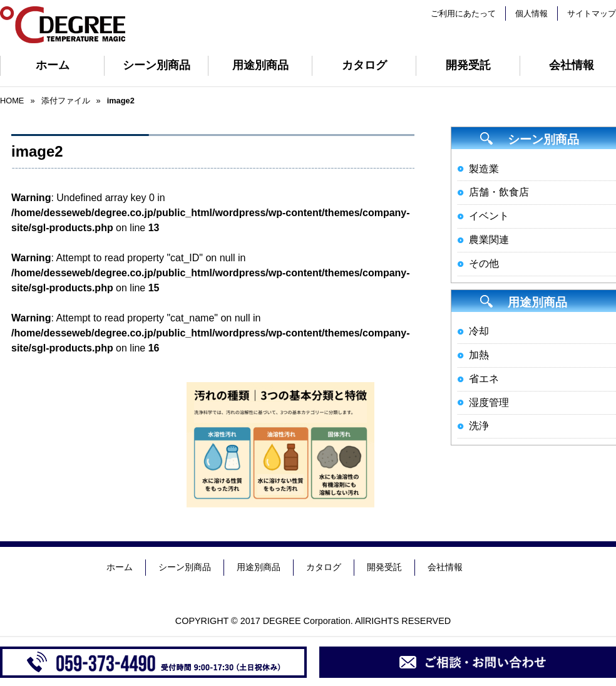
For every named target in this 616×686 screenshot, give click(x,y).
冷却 (479, 331)
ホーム (53, 65)
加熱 (479, 355)
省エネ (484, 379)
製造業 (484, 169)
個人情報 (531, 13)
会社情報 (445, 567)
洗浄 (479, 426)
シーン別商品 (157, 65)
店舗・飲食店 (499, 192)
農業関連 (489, 240)
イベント (489, 216)
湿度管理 (489, 403)
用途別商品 (260, 65)
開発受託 (468, 65)
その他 (484, 263)
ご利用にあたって (463, 13)
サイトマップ (592, 13)
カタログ (364, 65)
